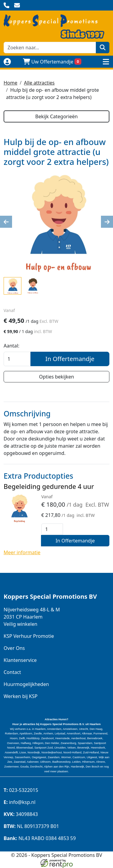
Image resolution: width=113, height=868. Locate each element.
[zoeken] (103, 48)
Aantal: (11, 346)
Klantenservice (20, 660)
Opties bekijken (56, 377)
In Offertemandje (70, 359)
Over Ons (14, 648)
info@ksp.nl (20, 802)
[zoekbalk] (50, 48)
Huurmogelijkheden (26, 684)
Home (11, 83)
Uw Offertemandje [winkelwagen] (52, 62)
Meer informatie (22, 552)
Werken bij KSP (20, 696)
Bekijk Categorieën (56, 116)
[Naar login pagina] (7, 62)
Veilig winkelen (20, 624)
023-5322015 (21, 790)
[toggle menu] (106, 62)
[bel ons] (6, 5)
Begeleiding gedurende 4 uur (49, 486)
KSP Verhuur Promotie (29, 636)
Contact (12, 672)
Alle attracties (39, 83)
